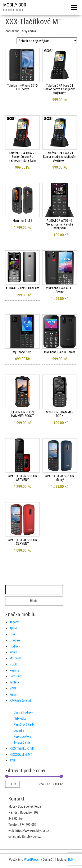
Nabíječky (20, 718)
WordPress (31, 860)
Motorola (15, 658)
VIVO (13, 688)
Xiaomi (14, 694)
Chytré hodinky (23, 712)
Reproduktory (22, 736)
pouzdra (19, 731)
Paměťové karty (24, 725)
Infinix (13, 652)
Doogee (15, 640)
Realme (14, 670)
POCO (13, 664)
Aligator (14, 622)
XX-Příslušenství (20, 700)
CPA (12, 634)
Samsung (15, 676)
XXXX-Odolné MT (21, 755)
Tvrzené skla (22, 742)
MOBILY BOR (15, 5)
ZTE (12, 761)
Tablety (14, 682)
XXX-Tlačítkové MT (22, 749)
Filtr (12, 784)
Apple (13, 628)
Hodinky (15, 646)
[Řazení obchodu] (47, 41)
